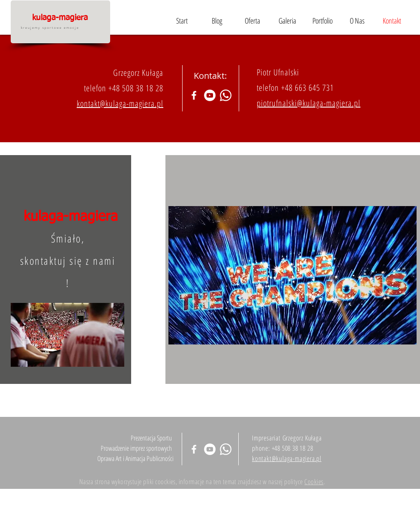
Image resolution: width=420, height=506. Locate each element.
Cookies (314, 482)
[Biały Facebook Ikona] (194, 95)
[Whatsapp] (226, 95)
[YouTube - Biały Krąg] (210, 95)
